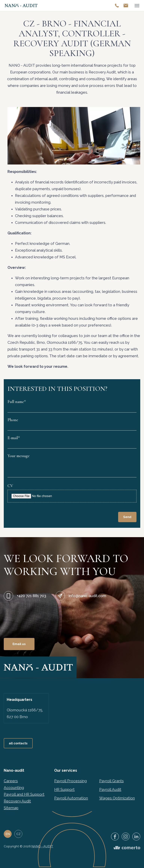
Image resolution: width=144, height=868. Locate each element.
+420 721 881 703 (31, 596)
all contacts (18, 743)
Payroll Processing (70, 781)
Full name (17, 402)
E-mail (14, 438)
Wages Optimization (117, 798)
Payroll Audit (110, 789)
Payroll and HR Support (24, 794)
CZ (18, 834)
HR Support (64, 789)
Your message (19, 456)
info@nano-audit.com (87, 596)
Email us (19, 644)
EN (8, 834)
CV (10, 486)
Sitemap (11, 808)
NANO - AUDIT (42, 846)
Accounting (14, 788)
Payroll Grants (111, 781)
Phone (13, 420)
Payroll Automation (71, 798)
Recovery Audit (17, 801)
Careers (11, 781)
